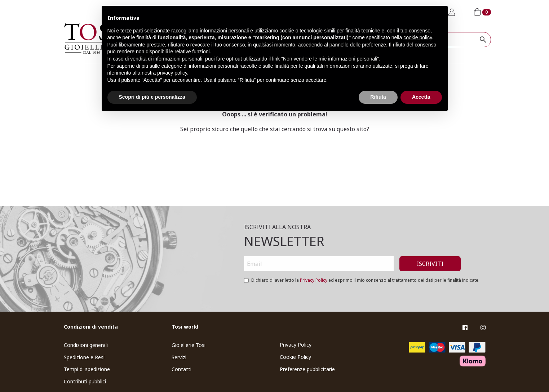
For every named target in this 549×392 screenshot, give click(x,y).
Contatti (181, 369)
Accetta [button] (421, 97)
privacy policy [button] (172, 73)
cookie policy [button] (418, 37)
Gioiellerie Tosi (189, 345)
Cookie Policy (295, 357)
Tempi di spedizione (87, 369)
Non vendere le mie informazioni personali (330, 59)
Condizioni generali (86, 345)
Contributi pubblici (85, 381)
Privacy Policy (314, 280)
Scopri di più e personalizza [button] (152, 97)
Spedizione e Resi (84, 357)
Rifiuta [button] (378, 97)
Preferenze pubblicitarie (307, 369)
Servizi (179, 357)
